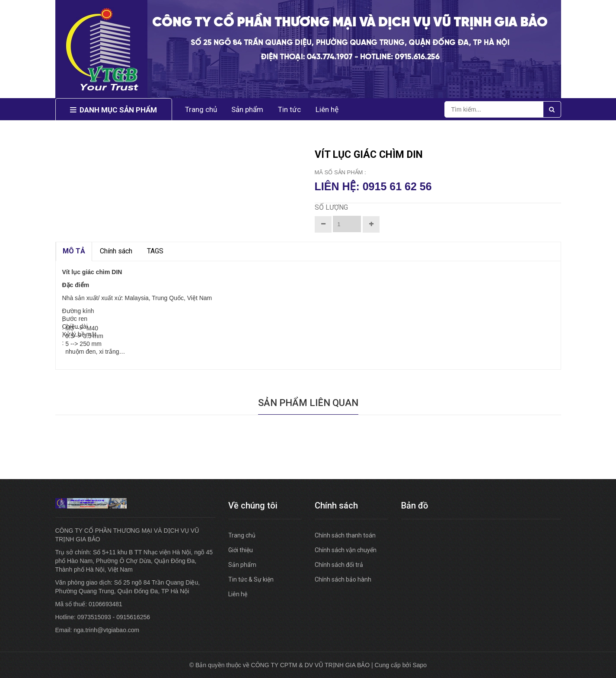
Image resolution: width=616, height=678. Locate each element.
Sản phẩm (242, 565)
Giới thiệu (241, 550)
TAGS (155, 251)
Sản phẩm (247, 109)
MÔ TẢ (74, 251)
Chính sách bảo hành (343, 579)
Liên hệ (238, 594)
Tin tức (289, 109)
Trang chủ (201, 109)
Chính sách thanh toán (345, 535)
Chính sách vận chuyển (346, 550)
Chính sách (116, 251)
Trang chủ (242, 535)
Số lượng (331, 207)
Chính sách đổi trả (339, 565)
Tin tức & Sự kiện (251, 579)
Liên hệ (327, 109)
